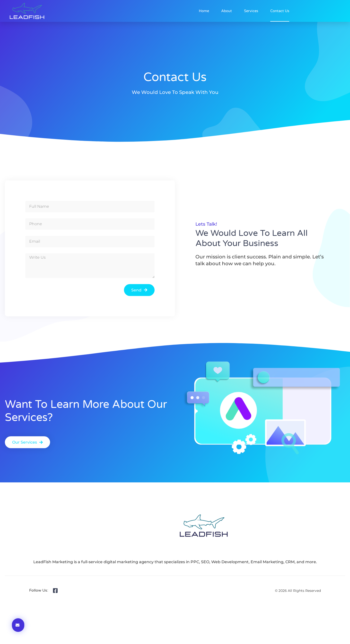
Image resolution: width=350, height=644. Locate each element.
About (227, 11)
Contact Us (280, 11)
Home (204, 11)
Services (251, 11)
